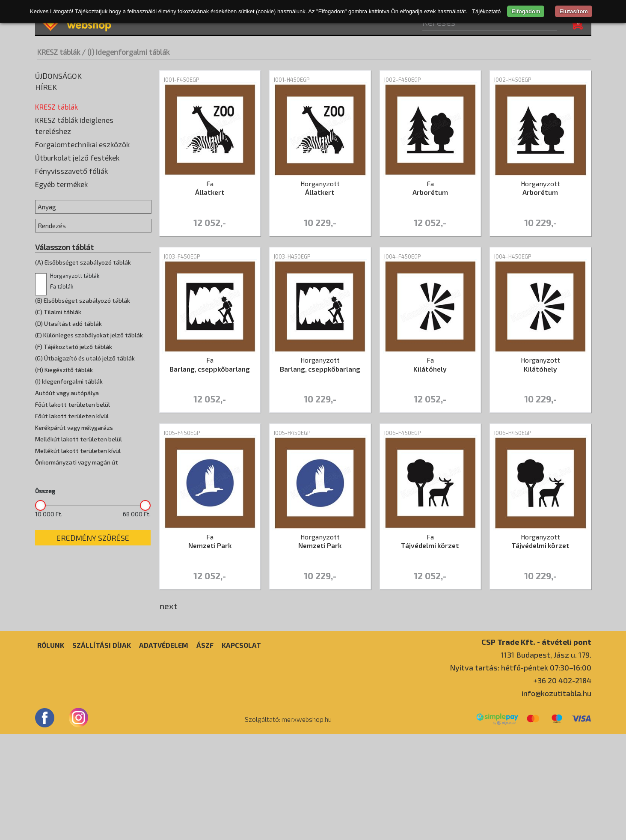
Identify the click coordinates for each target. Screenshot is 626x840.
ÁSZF (205, 751)
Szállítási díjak (102, 751)
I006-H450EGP (513, 433)
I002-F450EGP (403, 80)
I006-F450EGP (403, 433)
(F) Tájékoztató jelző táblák (77, 183)
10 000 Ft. (49, 668)
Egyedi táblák (56, 260)
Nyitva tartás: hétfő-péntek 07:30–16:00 (521, 773)
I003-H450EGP (292, 256)
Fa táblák (53, 234)
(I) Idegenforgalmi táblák (73, 221)
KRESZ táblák (59, 52)
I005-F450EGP (182, 433)
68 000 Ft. (137, 668)
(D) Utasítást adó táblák (72, 157)
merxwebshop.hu (307, 825)
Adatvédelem (164, 751)
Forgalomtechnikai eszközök (82, 298)
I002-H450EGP (513, 80)
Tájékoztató (486, 11)
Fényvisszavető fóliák (71, 325)
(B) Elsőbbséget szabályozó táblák (87, 131)
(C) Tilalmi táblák (61, 144)
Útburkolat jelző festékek (77, 312)
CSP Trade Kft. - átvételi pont (536, 747)
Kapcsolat (241, 751)
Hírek (46, 87)
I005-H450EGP (292, 433)
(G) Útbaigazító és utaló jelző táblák (88, 196)
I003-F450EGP (182, 256)
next (168, 606)
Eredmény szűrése (93, 692)
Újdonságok (58, 76)
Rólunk (51, 751)
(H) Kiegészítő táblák (67, 209)
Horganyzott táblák (68, 247)
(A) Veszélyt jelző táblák (72, 119)
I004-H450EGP (513, 256)
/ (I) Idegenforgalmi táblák (126, 52)
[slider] (40, 660)
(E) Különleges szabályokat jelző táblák (93, 170)
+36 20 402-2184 (562, 786)
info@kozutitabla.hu (556, 799)
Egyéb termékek (61, 338)
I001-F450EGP (182, 80)
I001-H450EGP (292, 80)
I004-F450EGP (403, 256)
